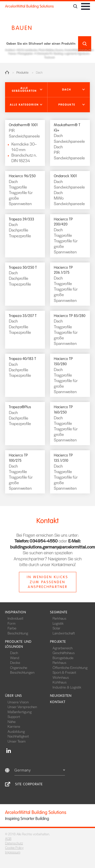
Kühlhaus (60, 682)
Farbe (12, 628)
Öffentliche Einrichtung (70, 667)
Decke (15, 662)
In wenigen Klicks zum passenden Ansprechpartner (47, 582)
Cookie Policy (14, 848)
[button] (26, 90)
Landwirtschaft (64, 633)
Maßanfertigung (20, 712)
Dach (14, 653)
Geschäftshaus (64, 653)
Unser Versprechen (22, 707)
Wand (15, 658)
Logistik (58, 623)
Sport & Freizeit (64, 672)
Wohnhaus (61, 677)
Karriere (14, 726)
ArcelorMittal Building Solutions (29, 6)
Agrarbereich (63, 648)
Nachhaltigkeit (18, 736)
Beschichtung (18, 633)
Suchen (85, 44)
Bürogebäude (63, 658)
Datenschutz (14, 843)
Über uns (14, 696)
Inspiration (16, 612)
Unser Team (17, 741)
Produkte (22, 73)
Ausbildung (16, 731)
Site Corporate (29, 784)
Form (11, 623)
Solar (56, 628)
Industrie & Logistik (67, 687)
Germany (40, 770)
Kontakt (58, 702)
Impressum (13, 852)
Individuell (15, 618)
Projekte (58, 642)
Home (7, 72)
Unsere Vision (18, 702)
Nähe (12, 721)
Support (14, 716)
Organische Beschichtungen (22, 670)
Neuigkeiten (61, 696)
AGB (8, 838)
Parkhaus (59, 618)
